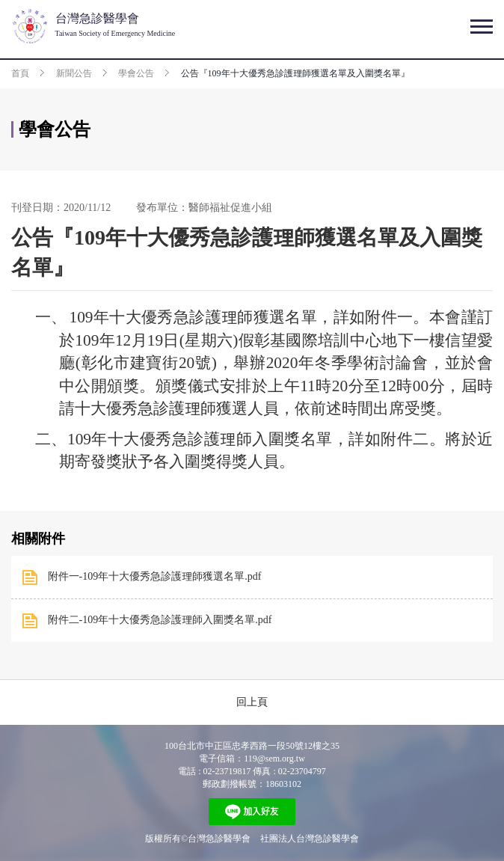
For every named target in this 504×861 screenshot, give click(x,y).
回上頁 (252, 702)
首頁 (20, 73)
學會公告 (136, 73)
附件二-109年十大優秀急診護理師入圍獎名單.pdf (160, 620)
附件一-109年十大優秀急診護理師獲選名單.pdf (155, 576)
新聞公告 (74, 73)
